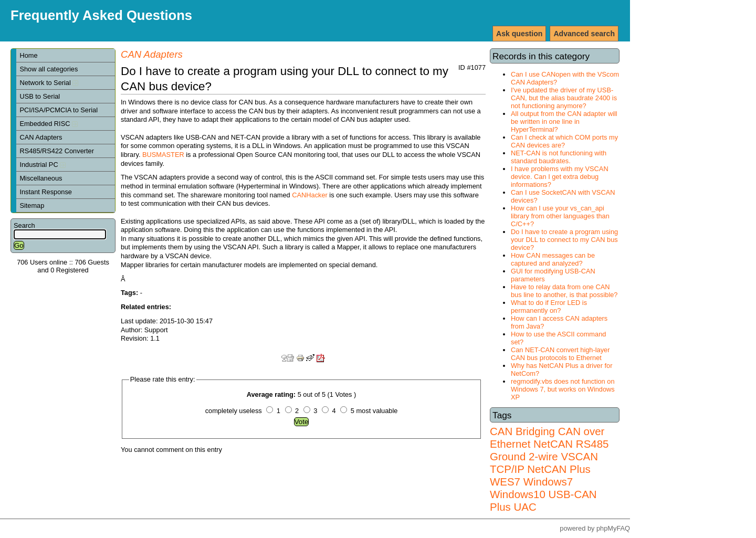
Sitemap (32, 205)
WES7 (505, 482)
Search (24, 225)
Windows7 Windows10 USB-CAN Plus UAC (543, 494)
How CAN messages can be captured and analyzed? (553, 259)
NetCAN (553, 444)
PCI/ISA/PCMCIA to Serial (59, 110)
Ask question (519, 34)
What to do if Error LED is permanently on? (549, 307)
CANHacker (310, 195)
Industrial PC (43, 165)
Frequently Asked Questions (101, 15)
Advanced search (584, 34)
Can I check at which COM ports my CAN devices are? (564, 141)
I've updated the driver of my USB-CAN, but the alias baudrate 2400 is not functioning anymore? (564, 98)
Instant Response (46, 192)
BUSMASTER (163, 155)
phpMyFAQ (613, 528)
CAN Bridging (522, 431)
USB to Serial (40, 96)
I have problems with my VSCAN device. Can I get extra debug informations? (560, 177)
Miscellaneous (41, 178)
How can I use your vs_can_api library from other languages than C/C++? (560, 216)
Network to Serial (49, 83)
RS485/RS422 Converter (57, 151)
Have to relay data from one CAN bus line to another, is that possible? (564, 291)
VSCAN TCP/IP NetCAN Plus (544, 463)
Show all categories (49, 69)
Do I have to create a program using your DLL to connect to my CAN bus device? (564, 240)
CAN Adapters (41, 137)
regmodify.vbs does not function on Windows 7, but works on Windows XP (563, 389)
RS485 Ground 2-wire (549, 450)
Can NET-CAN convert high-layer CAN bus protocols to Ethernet (560, 354)
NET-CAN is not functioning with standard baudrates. (559, 157)
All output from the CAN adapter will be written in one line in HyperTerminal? (564, 122)
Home (28, 55)
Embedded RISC (49, 124)
